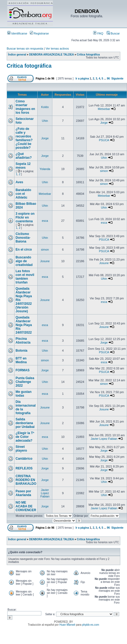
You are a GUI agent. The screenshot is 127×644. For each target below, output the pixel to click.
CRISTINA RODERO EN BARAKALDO (26, 480)
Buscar (113, 33)
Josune (45, 261)
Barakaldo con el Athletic (23, 194)
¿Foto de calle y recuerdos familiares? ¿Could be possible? (24, 138)
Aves (19, 182)
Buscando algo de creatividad (24, 261)
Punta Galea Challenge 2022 (25, 382)
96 (108, 79)
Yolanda (45, 169)
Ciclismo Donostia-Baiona (23, 238)
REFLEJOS (24, 468)
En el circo (24, 250)
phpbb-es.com (91, 625)
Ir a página (82, 79)
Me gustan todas (23, 394)
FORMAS (23, 370)
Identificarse (17, 33)
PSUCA (104, 140)
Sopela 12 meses (23, 166)
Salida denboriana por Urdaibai (25, 423)
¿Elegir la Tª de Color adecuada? (25, 437)
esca (45, 221)
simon (104, 171)
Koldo (45, 107)
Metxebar (104, 109)
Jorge (104, 123)
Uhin (45, 121)
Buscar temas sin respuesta (25, 49)
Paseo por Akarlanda (23, 493)
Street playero (21, 449)
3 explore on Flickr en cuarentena (25, 217)
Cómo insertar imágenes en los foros (25, 107)
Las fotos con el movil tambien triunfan (25, 277)
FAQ (98, 33)
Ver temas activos (57, 49)
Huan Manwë (67, 625)
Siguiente (117, 79)
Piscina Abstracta (23, 341)
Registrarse (39, 33)
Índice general (17, 55)
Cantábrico (24, 459)
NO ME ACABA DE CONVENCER (26, 506)
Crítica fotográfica (88, 55)
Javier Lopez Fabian (104, 439)
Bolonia (21, 351)
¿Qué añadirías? (24, 156)
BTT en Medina (21, 360)
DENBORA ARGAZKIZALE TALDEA (51, 55)
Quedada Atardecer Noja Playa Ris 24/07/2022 (24, 325)
